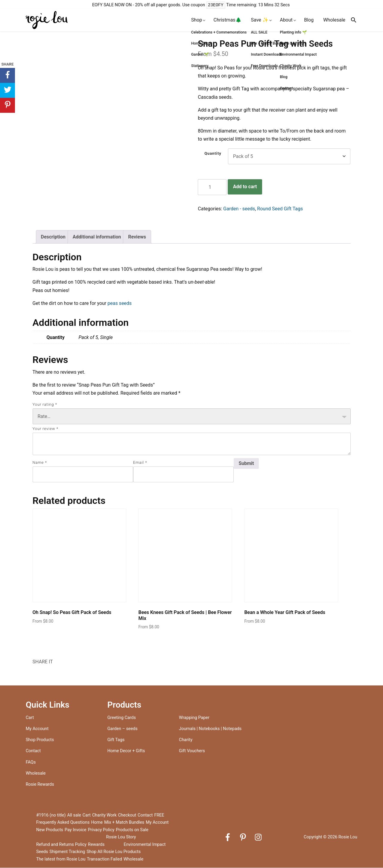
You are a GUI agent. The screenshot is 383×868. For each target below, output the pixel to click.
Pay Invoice (76, 830)
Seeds (42, 852)
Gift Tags (116, 740)
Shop (197, 20)
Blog (309, 20)
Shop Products (40, 740)
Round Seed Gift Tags (280, 209)
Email (140, 463)
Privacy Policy (101, 830)
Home (97, 823)
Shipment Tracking (67, 852)
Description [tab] (53, 237)
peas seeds (120, 304)
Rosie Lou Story (121, 837)
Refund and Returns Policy (61, 845)
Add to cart (245, 187)
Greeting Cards (122, 718)
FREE (159, 815)
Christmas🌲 (228, 20)
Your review (45, 429)
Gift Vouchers (192, 751)
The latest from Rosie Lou (61, 859)
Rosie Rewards (40, 785)
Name (40, 463)
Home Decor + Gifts (126, 751)
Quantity (213, 154)
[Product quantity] (212, 187)
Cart (30, 718)
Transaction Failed (104, 859)
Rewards (96, 845)
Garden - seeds (239, 209)
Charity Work (104, 815)
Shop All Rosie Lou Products (114, 852)
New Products (50, 830)
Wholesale (334, 20)
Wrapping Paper (194, 718)
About (286, 20)
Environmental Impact (145, 845)
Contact (33, 751)
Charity (186, 740)
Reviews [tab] (137, 237)
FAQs (31, 763)
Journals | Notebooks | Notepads (210, 729)
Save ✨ (260, 20)
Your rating (45, 405)
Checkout (127, 815)
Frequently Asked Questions (63, 823)
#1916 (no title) (51, 815)
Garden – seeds (123, 729)
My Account (37, 729)
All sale (74, 815)
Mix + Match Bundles (124, 823)
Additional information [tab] (97, 237)
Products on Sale (132, 830)
